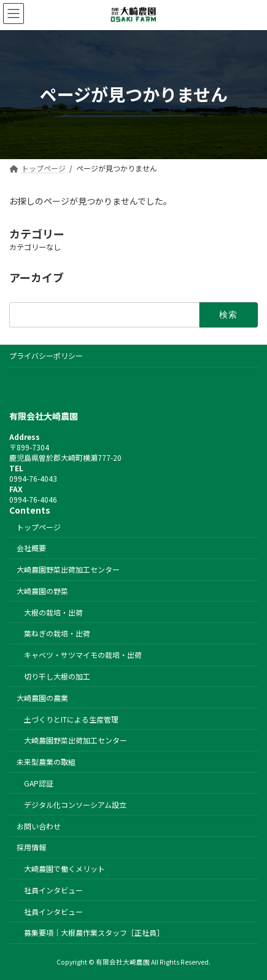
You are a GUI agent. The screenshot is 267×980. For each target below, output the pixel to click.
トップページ (39, 526)
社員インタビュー (53, 889)
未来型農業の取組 (46, 762)
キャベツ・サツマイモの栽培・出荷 (83, 655)
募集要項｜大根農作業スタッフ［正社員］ (94, 932)
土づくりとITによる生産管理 (71, 719)
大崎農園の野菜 (42, 590)
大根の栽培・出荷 (53, 612)
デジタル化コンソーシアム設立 (75, 804)
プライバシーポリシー (46, 355)
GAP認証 (39, 783)
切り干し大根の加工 (57, 676)
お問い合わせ (39, 825)
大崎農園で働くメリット (64, 868)
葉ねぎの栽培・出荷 (57, 633)
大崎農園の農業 (42, 697)
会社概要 (31, 548)
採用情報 (31, 847)
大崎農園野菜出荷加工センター (68, 569)
